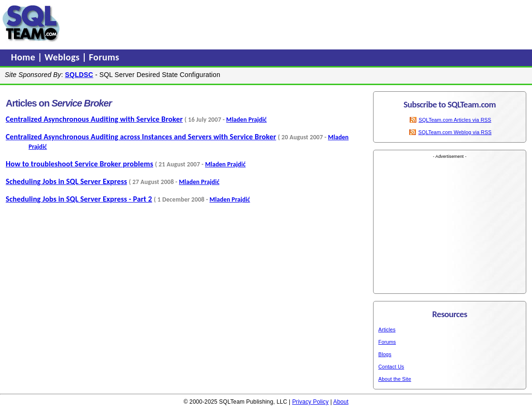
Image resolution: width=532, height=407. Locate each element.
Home (24, 57)
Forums (104, 57)
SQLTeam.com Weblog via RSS (455, 132)
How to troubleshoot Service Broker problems (79, 164)
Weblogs (64, 57)
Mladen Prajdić (246, 120)
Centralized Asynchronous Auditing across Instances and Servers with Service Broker (141, 137)
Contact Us (391, 367)
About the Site (395, 379)
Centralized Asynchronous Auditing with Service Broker (94, 119)
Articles (387, 329)
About (341, 402)
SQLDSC (79, 75)
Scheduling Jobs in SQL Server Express (66, 181)
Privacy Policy (310, 402)
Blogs (385, 354)
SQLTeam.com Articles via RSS (455, 120)
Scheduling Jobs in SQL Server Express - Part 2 (79, 199)
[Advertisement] (244, 23)
